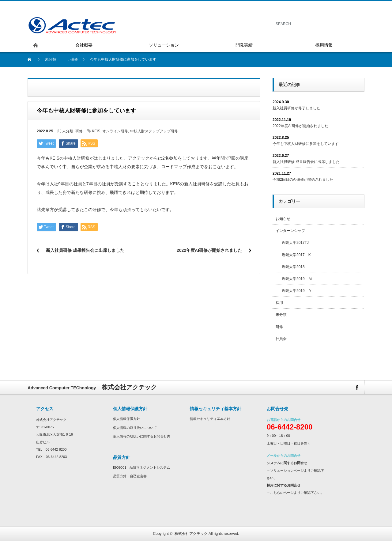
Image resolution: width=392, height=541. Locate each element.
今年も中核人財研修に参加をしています (306, 144)
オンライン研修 (115, 131)
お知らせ (283, 219)
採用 (279, 303)
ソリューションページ (287, 471)
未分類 (51, 59)
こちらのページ (282, 493)
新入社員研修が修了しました (296, 108)
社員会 (281, 339)
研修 (74, 59)
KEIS (96, 131)
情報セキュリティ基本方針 (210, 419)
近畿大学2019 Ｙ (297, 291)
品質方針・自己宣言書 (130, 476)
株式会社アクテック (191, 534)
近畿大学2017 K (296, 255)
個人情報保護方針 (126, 419)
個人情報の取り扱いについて (135, 428)
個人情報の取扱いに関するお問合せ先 (142, 436)
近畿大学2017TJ (295, 243)
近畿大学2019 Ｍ (297, 279)
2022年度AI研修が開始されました (209, 250)
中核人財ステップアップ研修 (154, 131)
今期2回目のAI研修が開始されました (303, 180)
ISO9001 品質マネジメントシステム (141, 467)
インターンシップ (290, 231)
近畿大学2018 (293, 267)
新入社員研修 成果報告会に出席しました (85, 250)
